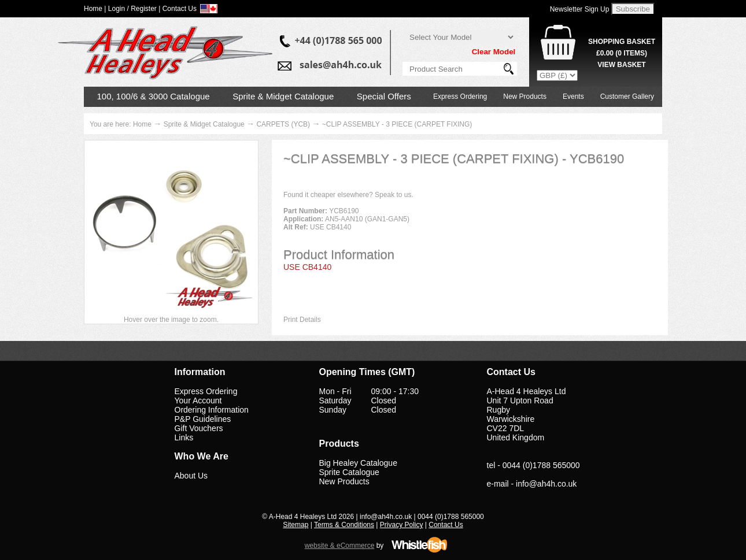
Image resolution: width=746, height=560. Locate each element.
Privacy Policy (402, 525)
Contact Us (446, 525)
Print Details (302, 320)
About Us (191, 476)
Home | (95, 9)
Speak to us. (394, 195)
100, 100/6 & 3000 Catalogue (154, 96)
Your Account (198, 400)
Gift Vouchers (199, 428)
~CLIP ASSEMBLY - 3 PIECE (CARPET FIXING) (397, 124)
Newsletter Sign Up (580, 9)
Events (573, 97)
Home (142, 124)
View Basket (621, 65)
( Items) (622, 53)
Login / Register (132, 9)
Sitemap (296, 525)
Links (184, 437)
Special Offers (384, 96)
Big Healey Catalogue (358, 463)
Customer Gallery (627, 97)
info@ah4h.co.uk (546, 484)
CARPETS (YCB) (283, 124)
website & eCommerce (340, 546)
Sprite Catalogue (349, 472)
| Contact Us (178, 9)
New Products (525, 97)
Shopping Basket (622, 42)
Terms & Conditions (344, 525)
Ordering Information (212, 410)
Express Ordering (460, 97)
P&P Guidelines (203, 419)
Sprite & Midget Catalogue (283, 96)
